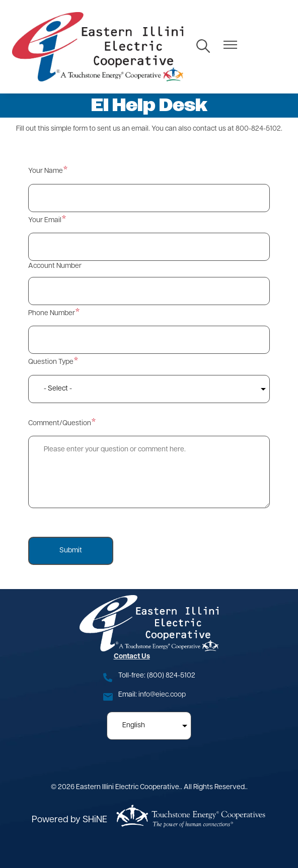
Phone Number (52, 313)
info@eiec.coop (162, 695)
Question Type (51, 362)
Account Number (55, 266)
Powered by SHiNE (69, 820)
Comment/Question (60, 423)
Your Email (45, 220)
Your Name (46, 171)
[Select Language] (149, 726)
